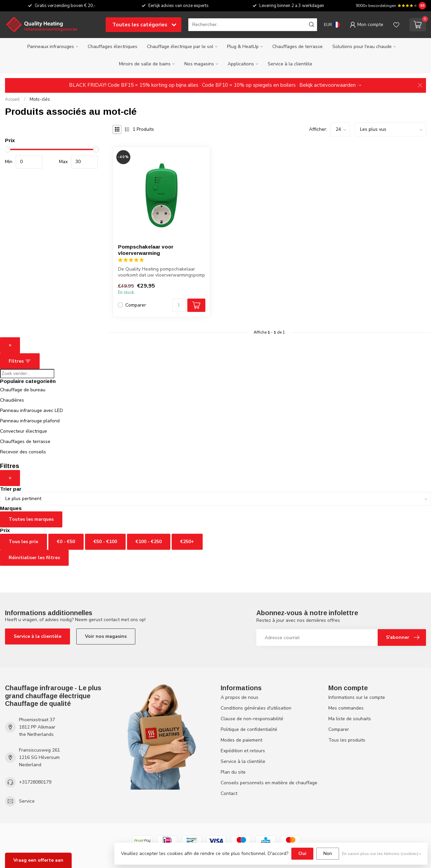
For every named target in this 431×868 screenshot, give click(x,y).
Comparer (136, 305)
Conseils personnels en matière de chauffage (269, 783)
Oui (302, 853)
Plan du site (233, 772)
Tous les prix (23, 542)
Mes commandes (346, 708)
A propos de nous (239, 697)
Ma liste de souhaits (350, 719)
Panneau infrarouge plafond (30, 421)
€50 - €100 (105, 542)
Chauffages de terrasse (297, 47)
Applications (241, 64)
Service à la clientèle (290, 64)
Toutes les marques (31, 519)
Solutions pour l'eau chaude (362, 47)
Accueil (12, 99)
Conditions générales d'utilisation (256, 708)
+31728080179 (35, 782)
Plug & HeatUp (243, 47)
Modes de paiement (241, 740)
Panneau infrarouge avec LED (31, 410)
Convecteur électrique (23, 431)
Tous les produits (347, 740)
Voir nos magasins (106, 636)
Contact (229, 793)
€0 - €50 (66, 542)
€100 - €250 (149, 542)
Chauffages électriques (112, 47)
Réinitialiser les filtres (34, 558)
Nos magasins (199, 64)
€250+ (187, 542)
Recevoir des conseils (23, 452)
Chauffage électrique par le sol (180, 47)
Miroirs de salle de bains (145, 64)
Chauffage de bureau (23, 390)
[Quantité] (179, 305)
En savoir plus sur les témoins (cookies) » (381, 853)
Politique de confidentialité (249, 729)
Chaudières (12, 400)
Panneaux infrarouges (51, 47)
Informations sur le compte (357, 697)
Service (27, 801)
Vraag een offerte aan (38, 860)
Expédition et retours (243, 751)
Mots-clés (40, 99)
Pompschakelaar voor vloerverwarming (146, 250)
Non (328, 853)
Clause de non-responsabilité (252, 719)
